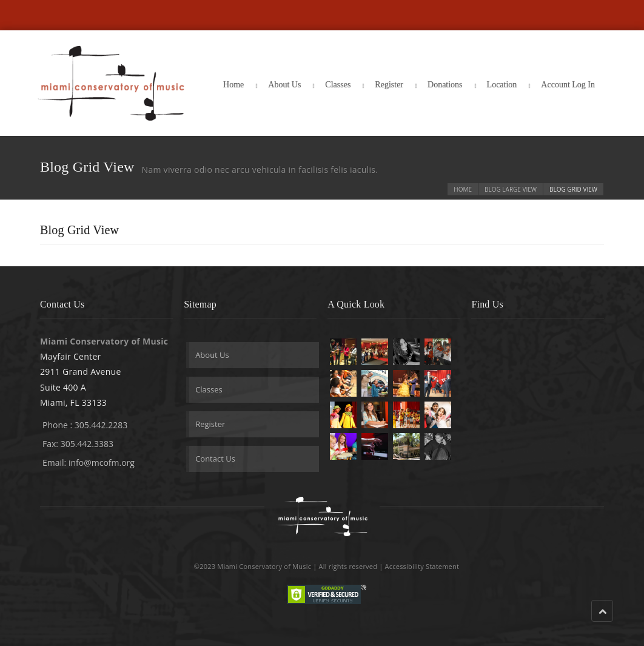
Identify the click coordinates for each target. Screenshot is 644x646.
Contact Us (215, 459)
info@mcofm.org (102, 463)
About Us (284, 85)
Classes (338, 85)
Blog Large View (511, 189)
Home (233, 85)
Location (502, 85)
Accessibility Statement (422, 566)
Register (389, 85)
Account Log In (568, 85)
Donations (445, 85)
